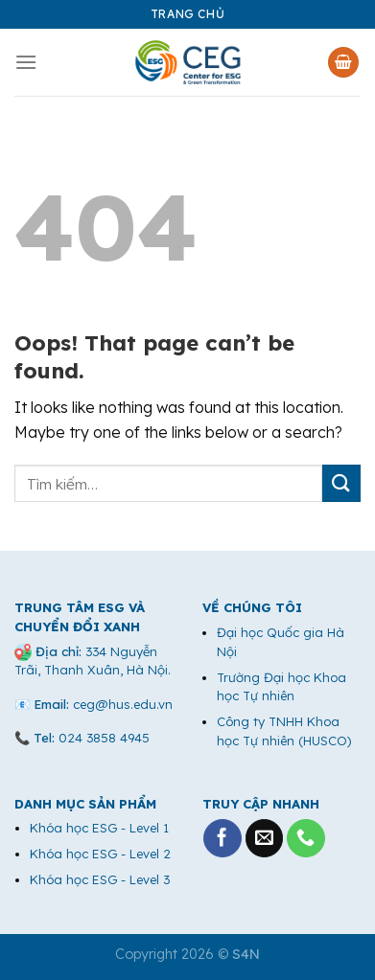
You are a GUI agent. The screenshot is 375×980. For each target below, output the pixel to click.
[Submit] (341, 483)
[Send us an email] (265, 838)
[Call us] (306, 838)
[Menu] (26, 62)
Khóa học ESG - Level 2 (100, 854)
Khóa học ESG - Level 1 (99, 828)
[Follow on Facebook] (223, 838)
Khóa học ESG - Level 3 (100, 879)
